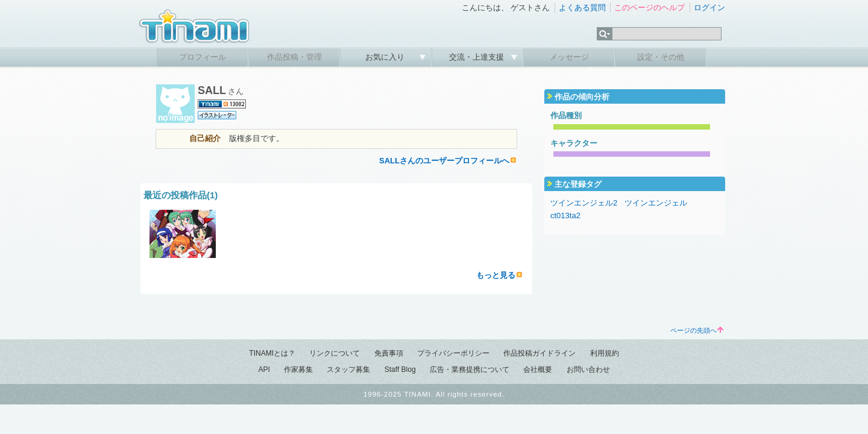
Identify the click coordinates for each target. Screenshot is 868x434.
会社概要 (538, 370)
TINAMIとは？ (272, 353)
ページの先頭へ (697, 330)
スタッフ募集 (348, 370)
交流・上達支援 (478, 57)
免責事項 (389, 353)
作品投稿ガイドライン (539, 353)
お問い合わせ (588, 370)
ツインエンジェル (656, 203)
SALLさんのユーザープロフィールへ (444, 161)
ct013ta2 (565, 215)
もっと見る (496, 275)
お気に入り (386, 57)
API (264, 370)
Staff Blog (400, 370)
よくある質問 (582, 8)
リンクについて (335, 353)
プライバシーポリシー (453, 353)
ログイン (709, 8)
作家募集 (298, 370)
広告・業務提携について (470, 370)
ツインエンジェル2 (584, 203)
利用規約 (605, 353)
